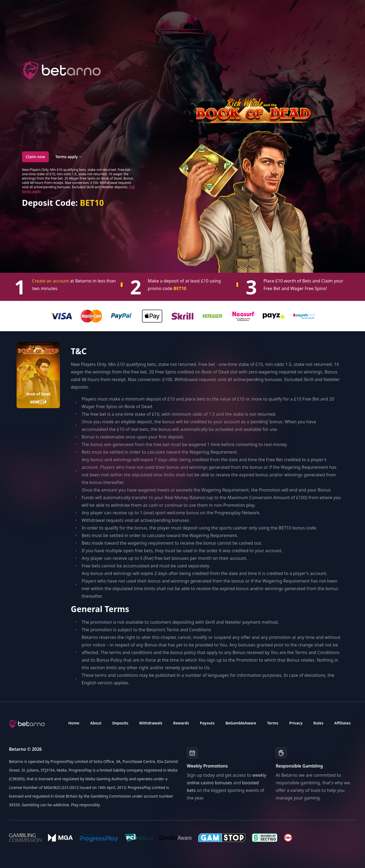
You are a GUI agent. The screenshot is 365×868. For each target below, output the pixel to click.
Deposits (120, 723)
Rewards (181, 723)
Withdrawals (151, 723)
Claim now (35, 157)
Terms (273, 723)
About (96, 723)
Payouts (207, 723)
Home (74, 723)
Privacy (296, 723)
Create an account (51, 281)
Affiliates (343, 723)
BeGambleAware (241, 723)
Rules (318, 723)
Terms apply (69, 157)
